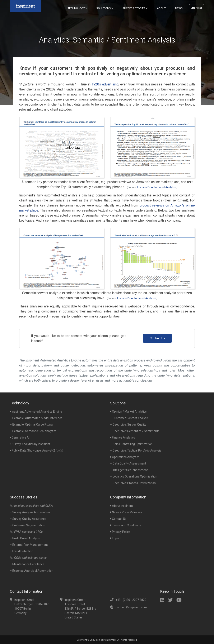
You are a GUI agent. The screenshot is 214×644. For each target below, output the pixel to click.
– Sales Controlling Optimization (131, 444)
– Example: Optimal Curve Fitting (31, 425)
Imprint (116, 538)
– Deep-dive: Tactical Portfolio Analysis (136, 450)
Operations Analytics (125, 457)
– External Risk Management (29, 545)
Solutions (105, 8)
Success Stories (135, 8)
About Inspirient (122, 506)
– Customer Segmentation (27, 525)
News (179, 8)
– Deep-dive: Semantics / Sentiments (135, 431)
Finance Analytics (123, 438)
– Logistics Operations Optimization (134, 476)
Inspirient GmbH (107, 640)
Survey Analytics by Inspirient (30, 444)
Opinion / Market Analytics (128, 412)
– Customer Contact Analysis (129, 418)
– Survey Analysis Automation (30, 512)
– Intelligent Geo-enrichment (129, 470)
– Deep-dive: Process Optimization (133, 483)
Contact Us (157, 338)
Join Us (197, 8)
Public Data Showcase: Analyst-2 (36, 450)
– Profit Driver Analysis (25, 538)
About (161, 8)
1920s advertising (105, 84)
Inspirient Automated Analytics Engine (36, 412)
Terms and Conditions (125, 525)
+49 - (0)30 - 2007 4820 (131, 600)
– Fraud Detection (22, 551)
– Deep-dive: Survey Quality (128, 425)
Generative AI (20, 438)
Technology (77, 8)
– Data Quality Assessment (128, 463)
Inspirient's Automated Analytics (157, 187)
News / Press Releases (126, 512)
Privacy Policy (120, 532)
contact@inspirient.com (131, 607)
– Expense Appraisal (32, 571)
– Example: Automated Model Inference (36, 418)
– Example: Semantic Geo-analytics (33, 431)
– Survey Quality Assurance (28, 519)
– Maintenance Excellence (27, 564)
